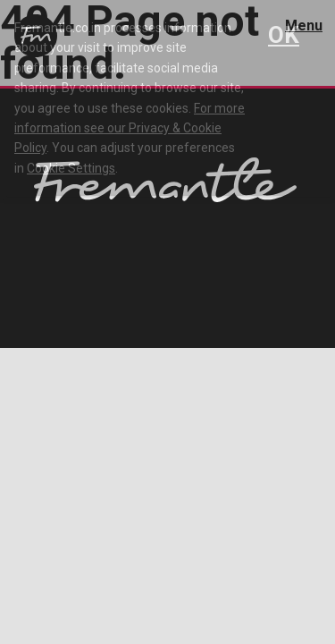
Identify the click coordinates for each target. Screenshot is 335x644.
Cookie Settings (71, 168)
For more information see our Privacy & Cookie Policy (130, 128)
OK (284, 35)
